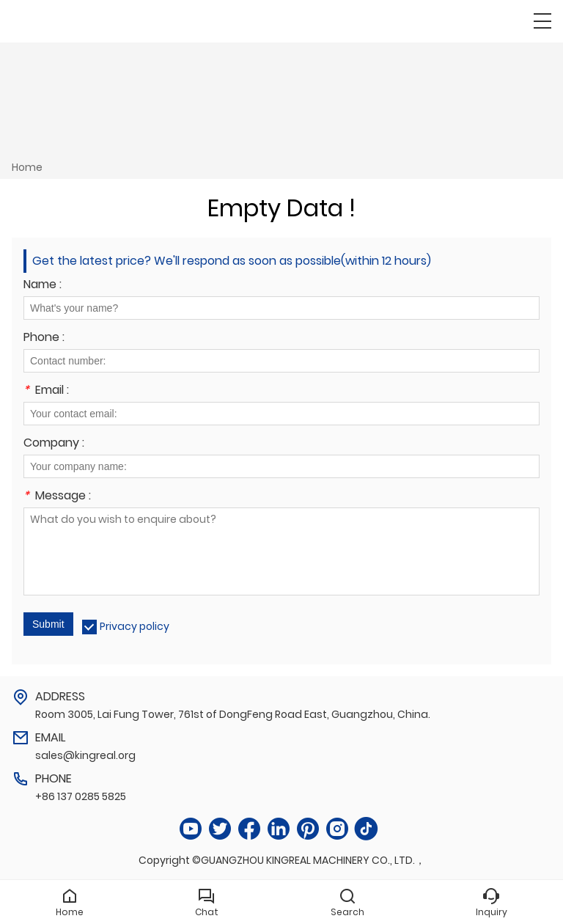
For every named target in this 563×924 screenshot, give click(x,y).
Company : (54, 444)
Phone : (44, 338)
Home (27, 167)
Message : (57, 497)
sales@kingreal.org (85, 755)
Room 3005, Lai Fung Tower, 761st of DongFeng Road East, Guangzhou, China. (233, 714)
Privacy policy (135, 626)
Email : (46, 391)
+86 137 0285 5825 (81, 796)
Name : (43, 286)
